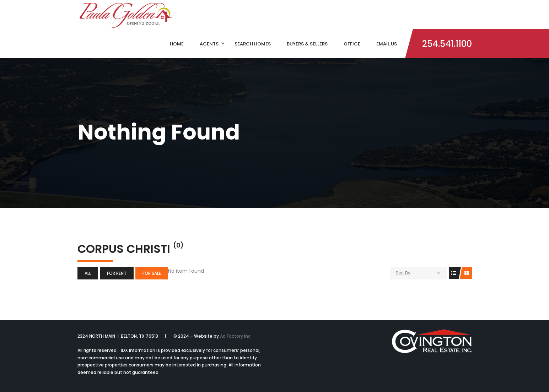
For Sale (152, 273)
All (88, 273)
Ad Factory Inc (235, 336)
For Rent (117, 273)
